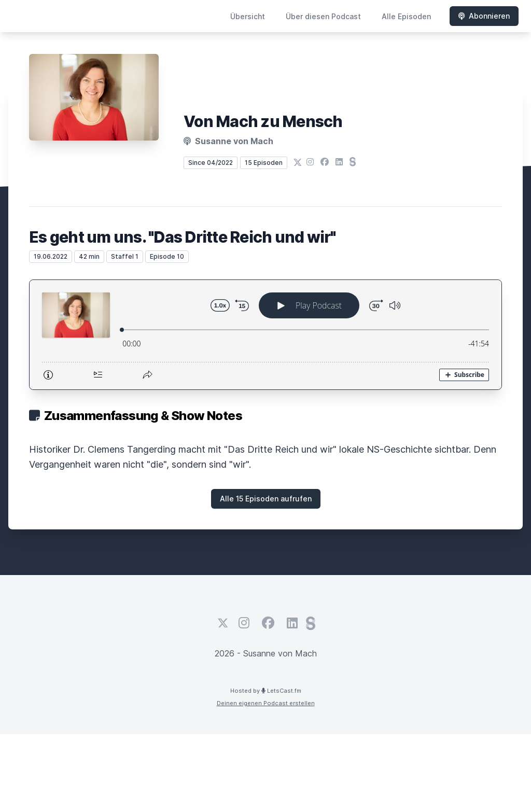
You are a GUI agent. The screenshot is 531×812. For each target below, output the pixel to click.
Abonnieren (484, 16)
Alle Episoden (406, 16)
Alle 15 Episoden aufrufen (266, 499)
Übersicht (248, 16)
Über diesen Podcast (323, 16)
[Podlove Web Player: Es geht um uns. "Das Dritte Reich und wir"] (265, 335)
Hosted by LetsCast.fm (266, 691)
